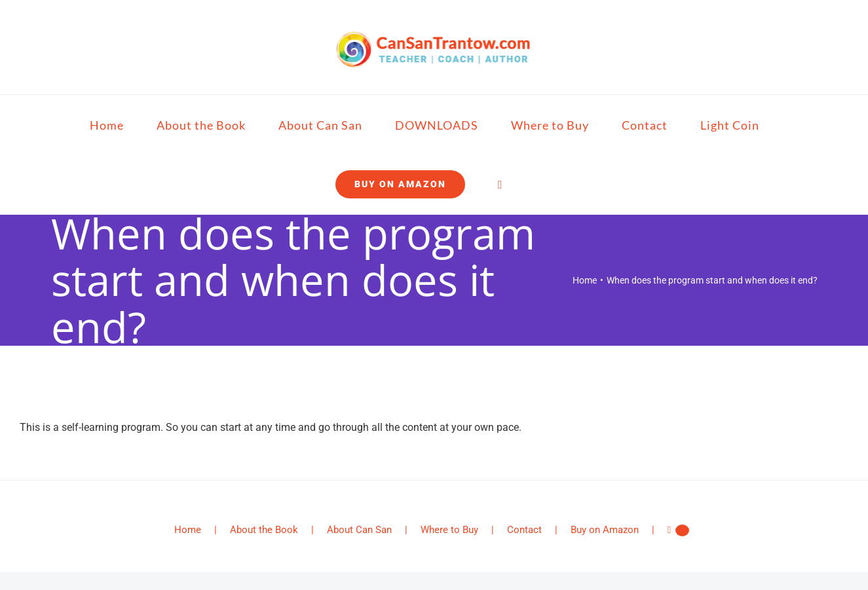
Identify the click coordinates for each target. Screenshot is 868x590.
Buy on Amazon (605, 530)
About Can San (359, 530)
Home (188, 530)
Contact (524, 530)
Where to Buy (449, 530)
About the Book (264, 530)
